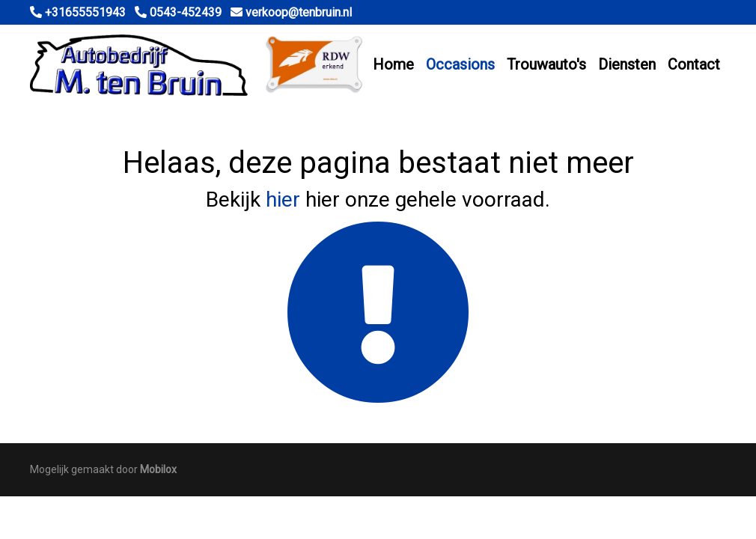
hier (283, 200)
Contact (694, 64)
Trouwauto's (546, 64)
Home (393, 64)
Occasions (460, 64)
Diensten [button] (627, 64)
